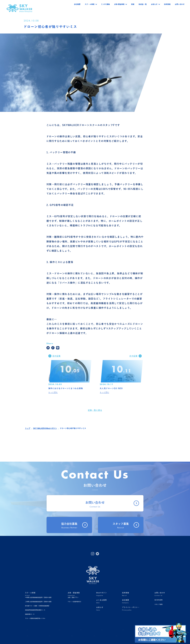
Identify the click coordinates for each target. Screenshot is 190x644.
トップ (28, 428)
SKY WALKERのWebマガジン (45, 428)
